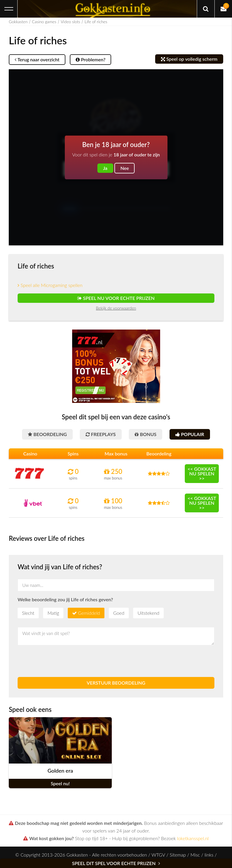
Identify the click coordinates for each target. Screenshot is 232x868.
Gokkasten (18, 22)
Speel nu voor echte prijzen (116, 298)
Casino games (44, 22)
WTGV (158, 855)
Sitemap (178, 855)
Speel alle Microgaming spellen (50, 285)
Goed (119, 613)
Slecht (28, 613)
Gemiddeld (89, 613)
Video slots (70, 22)
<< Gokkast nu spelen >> (202, 473)
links (209, 855)
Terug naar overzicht (37, 59)
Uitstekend (148, 613)
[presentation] (62, 661)
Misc (195, 855)
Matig (53, 613)
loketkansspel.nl (193, 838)
